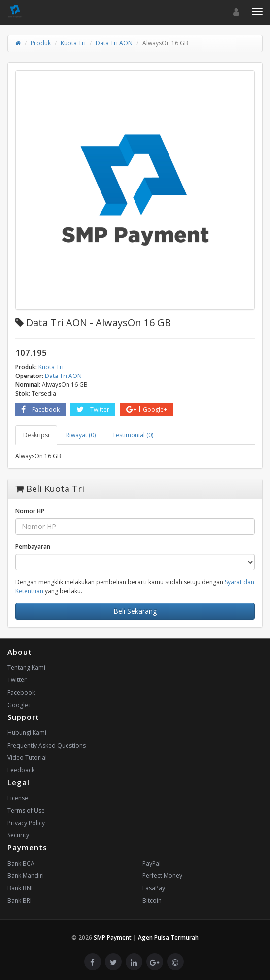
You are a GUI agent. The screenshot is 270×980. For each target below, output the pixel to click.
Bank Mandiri (26, 876)
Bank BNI (20, 888)
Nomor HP (30, 511)
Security (18, 835)
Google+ (147, 409)
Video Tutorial (27, 758)
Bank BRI (19, 900)
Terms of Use (26, 810)
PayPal (152, 863)
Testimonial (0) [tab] (133, 435)
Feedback (21, 770)
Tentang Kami (26, 667)
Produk (41, 43)
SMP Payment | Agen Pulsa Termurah (146, 937)
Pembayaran (33, 547)
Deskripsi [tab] (36, 435)
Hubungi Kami (27, 733)
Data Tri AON (114, 43)
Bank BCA (21, 863)
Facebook (40, 409)
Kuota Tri (73, 43)
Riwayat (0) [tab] (81, 435)
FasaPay (154, 888)
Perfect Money (162, 876)
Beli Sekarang (135, 611)
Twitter (93, 409)
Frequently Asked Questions (47, 745)
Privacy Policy (26, 823)
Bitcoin (152, 900)
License (18, 798)
